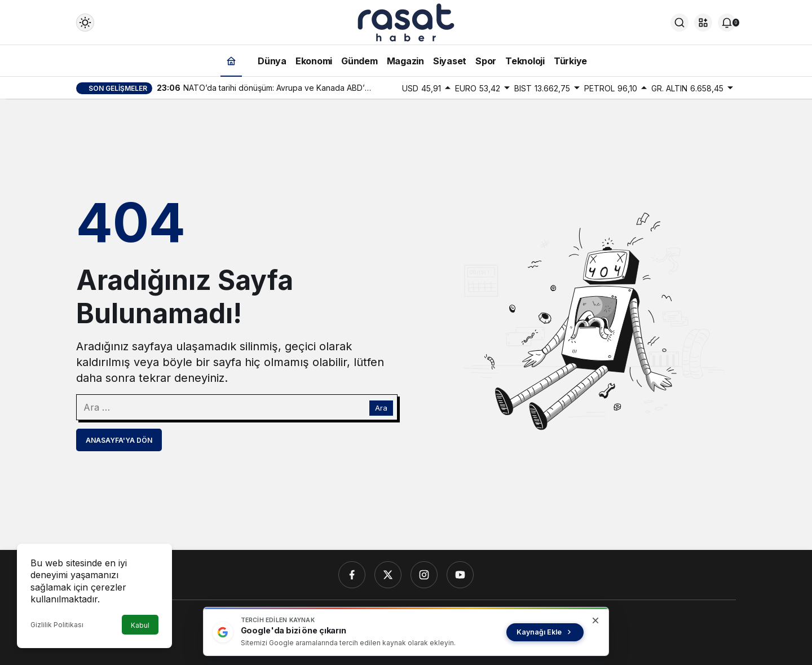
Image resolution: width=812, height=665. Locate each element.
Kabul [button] (140, 625)
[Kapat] (595, 620)
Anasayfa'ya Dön (119, 440)
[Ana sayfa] (231, 61)
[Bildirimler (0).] (727, 23)
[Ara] (679, 23)
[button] (703, 23)
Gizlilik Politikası (57, 625)
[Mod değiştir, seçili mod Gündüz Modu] (85, 23)
